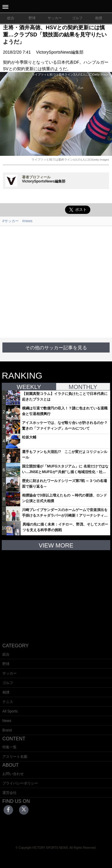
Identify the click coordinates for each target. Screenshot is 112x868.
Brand (7, 730)
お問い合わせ (13, 774)
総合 (11, 18)
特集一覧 (10, 747)
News (7, 721)
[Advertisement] (56, 282)
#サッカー (11, 221)
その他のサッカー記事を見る (56, 348)
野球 (32, 18)
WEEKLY (29, 387)
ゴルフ (77, 18)
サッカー (55, 18)
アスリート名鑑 (15, 757)
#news (27, 221)
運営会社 (10, 793)
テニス (8, 702)
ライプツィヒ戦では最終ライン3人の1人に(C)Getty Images (70, 160)
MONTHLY (83, 387)
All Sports (10, 711)
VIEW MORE (56, 545)
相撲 (99, 18)
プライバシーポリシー (20, 783)
